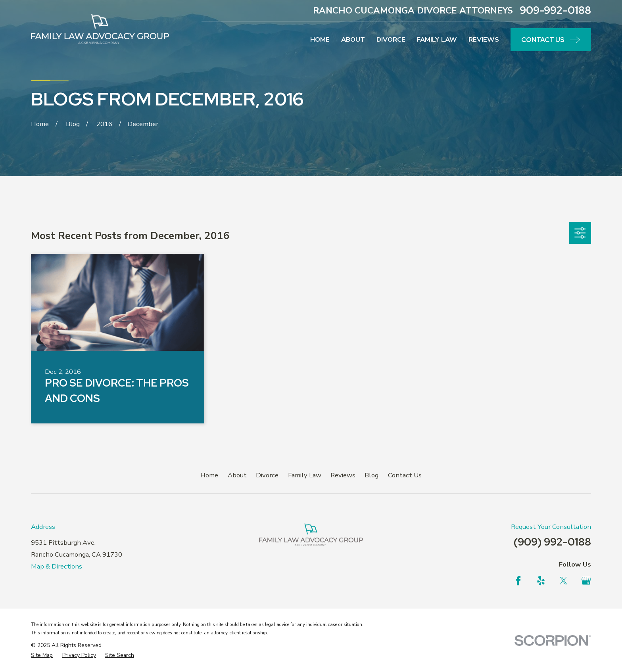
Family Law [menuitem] (437, 39)
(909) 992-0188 (552, 542)
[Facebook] (518, 581)
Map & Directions (57, 566)
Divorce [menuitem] (391, 39)
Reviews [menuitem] (484, 39)
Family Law (305, 475)
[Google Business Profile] (586, 581)
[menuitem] (42, 655)
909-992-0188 (555, 11)
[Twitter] (563, 581)
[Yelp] (541, 581)
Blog (371, 475)
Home (209, 475)
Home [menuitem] (320, 39)
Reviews (343, 475)
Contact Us (405, 475)
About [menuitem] (353, 39)
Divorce (267, 475)
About (237, 475)
